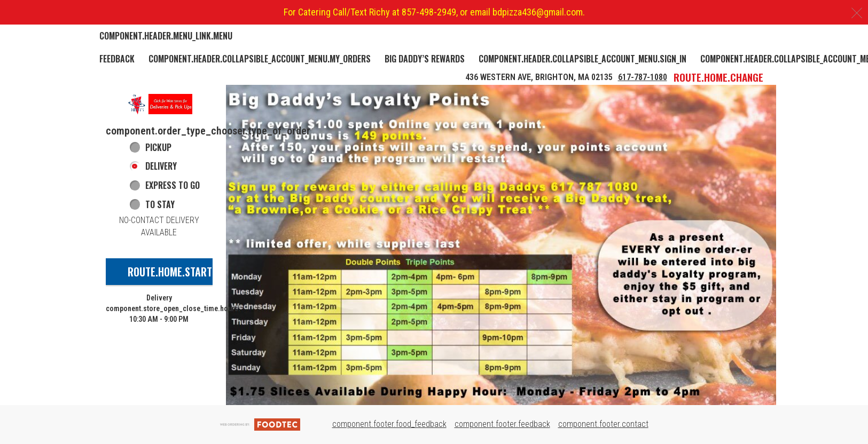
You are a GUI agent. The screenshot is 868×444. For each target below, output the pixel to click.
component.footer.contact (603, 424)
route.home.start (170, 272)
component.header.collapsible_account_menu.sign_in (582, 59)
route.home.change (718, 77)
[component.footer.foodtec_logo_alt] (260, 424)
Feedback (117, 59)
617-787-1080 (643, 77)
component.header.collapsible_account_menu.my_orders (260, 59)
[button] (159, 104)
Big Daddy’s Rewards (425, 59)
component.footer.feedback (502, 424)
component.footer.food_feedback (389, 424)
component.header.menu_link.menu (166, 36)
